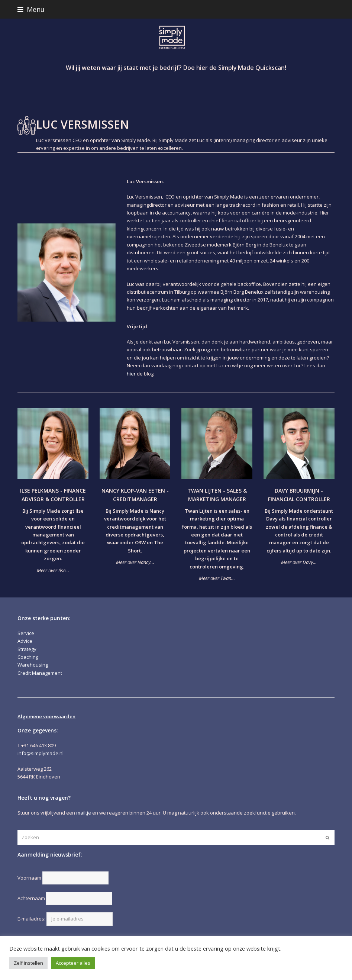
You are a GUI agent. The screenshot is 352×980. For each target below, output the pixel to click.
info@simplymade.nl (41, 753)
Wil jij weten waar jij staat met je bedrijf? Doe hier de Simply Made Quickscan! (176, 68)
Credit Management (40, 673)
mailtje (84, 813)
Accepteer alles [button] (73, 963)
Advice (25, 641)
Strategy (27, 649)
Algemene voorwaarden (46, 716)
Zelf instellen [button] (28, 963)
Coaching (28, 657)
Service (26, 633)
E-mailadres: (65, 919)
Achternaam (31, 898)
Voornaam (29, 878)
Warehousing (33, 665)
